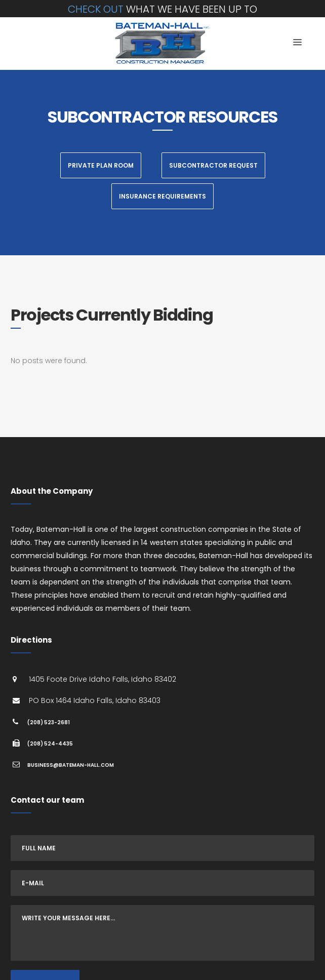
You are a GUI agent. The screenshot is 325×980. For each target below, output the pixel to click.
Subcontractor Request (213, 165)
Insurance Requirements (162, 196)
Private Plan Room (101, 165)
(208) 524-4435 (50, 744)
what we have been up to (162, 9)
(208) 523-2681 (49, 722)
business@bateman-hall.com (71, 765)
